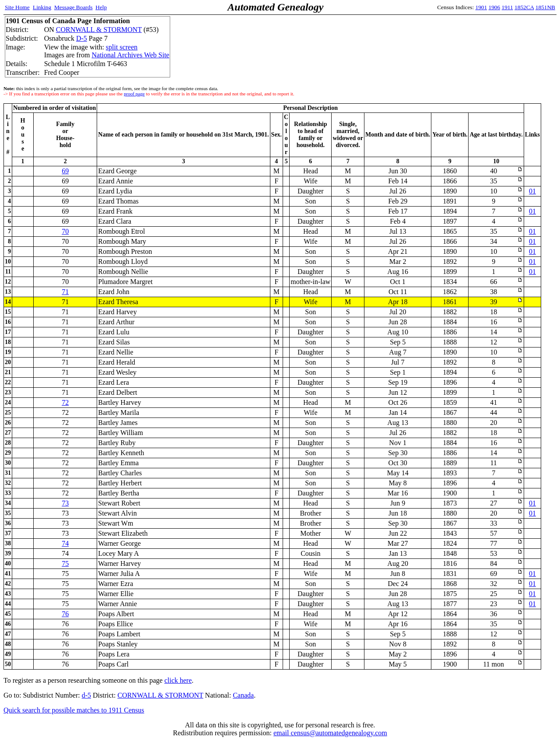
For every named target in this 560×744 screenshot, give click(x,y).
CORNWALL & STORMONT (99, 30)
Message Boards (73, 7)
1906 (495, 7)
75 (65, 563)
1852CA (524, 7)
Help (101, 7)
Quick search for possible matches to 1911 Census (74, 710)
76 (65, 614)
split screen (122, 47)
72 (65, 402)
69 (65, 171)
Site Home (17, 7)
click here (178, 680)
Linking (42, 7)
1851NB (545, 7)
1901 (481, 7)
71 (65, 292)
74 (65, 543)
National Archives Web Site (130, 55)
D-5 (82, 38)
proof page (134, 94)
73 (65, 503)
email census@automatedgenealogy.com (330, 733)
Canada (243, 695)
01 (532, 191)
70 (65, 231)
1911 (507, 7)
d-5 (86, 695)
